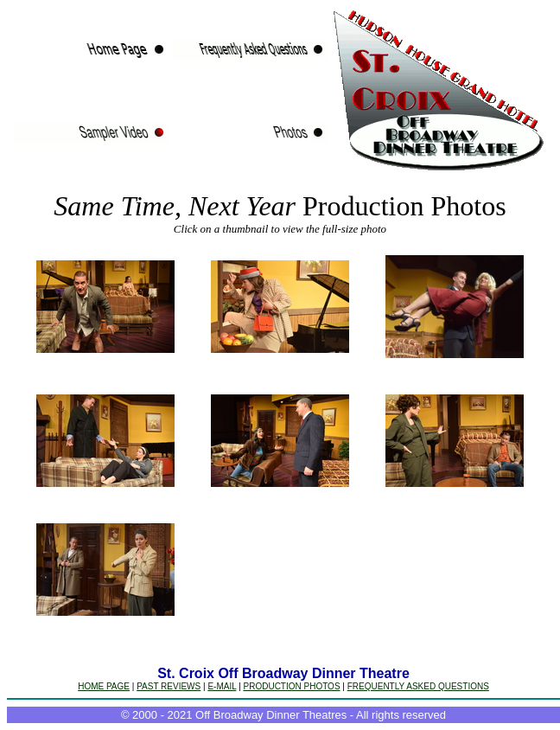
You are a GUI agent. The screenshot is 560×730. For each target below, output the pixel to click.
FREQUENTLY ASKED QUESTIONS (418, 686)
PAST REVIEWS (169, 686)
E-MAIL (222, 686)
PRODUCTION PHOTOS (292, 686)
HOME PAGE (104, 686)
